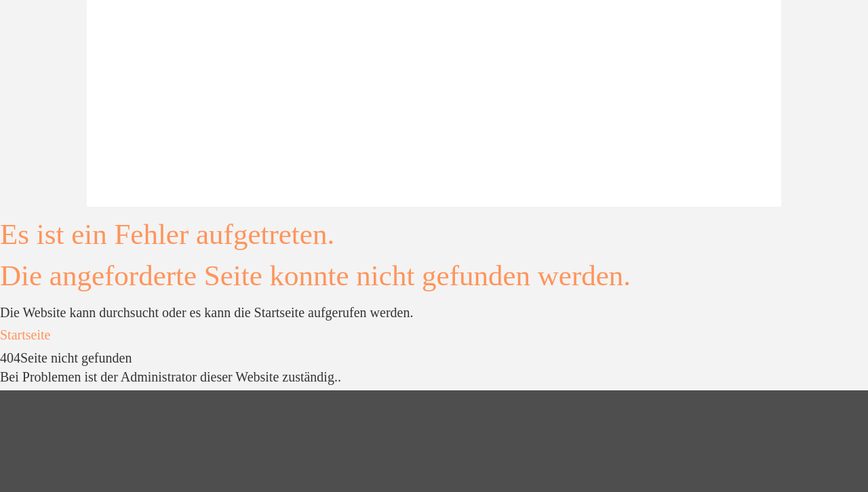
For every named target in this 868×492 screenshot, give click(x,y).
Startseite (25, 335)
